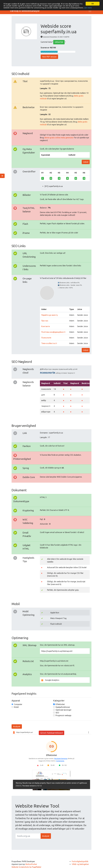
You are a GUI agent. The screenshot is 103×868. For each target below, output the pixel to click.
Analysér (17, 726)
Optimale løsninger (63, 709)
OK (93, 3)
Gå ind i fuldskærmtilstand (51, 732)
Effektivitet (60, 704)
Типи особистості (49, 343)
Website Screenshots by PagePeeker (26, 866)
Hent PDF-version (49, 56)
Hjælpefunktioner (63, 706)
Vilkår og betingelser (80, 864)
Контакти (46, 326)
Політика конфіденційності (53, 331)
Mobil (16, 706)
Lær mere (88, 7)
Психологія (46, 337)
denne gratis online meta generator (59, 137)
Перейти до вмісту (50, 314)
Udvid (86, 161)
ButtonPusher (31, 864)
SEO (57, 712)
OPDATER (59, 41)
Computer (18, 704)
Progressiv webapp (63, 715)
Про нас (45, 320)
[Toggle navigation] (90, 10)
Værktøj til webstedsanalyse (25, 10)
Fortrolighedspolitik (80, 861)
